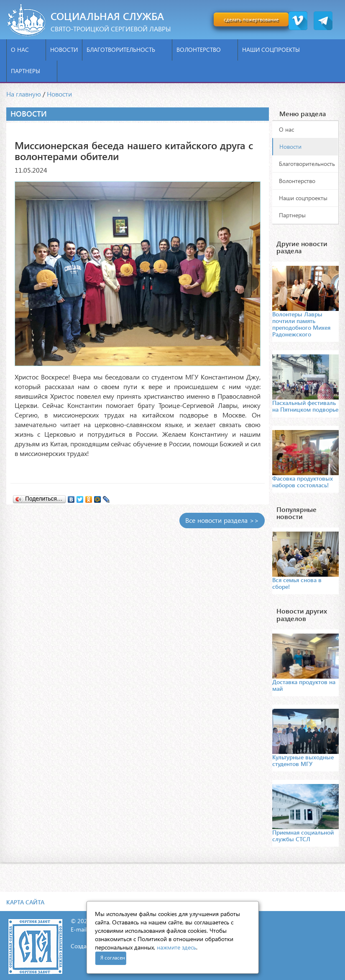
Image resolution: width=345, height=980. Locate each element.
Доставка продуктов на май (304, 685)
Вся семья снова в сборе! (297, 583)
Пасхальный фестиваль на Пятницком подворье (305, 406)
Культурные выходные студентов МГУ (303, 760)
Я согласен (113, 958)
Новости (64, 50)
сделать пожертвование (251, 19)
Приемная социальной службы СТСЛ (303, 836)
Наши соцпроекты (277, 50)
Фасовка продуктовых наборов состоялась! (303, 482)
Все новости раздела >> (222, 520)
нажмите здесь (176, 947)
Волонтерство (205, 50)
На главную (24, 94)
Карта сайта (25, 902)
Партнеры (32, 71)
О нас (26, 50)
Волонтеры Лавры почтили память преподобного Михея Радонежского (301, 324)
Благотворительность (127, 50)
